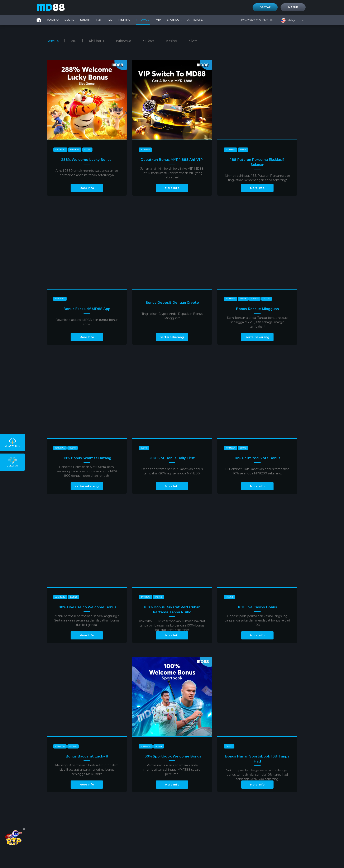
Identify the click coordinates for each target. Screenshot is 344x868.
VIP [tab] (74, 41)
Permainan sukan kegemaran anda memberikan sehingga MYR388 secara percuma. (172, 770)
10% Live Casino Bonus (257, 607)
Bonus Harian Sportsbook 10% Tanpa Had (257, 759)
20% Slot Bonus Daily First (172, 458)
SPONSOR (174, 20)
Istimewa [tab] (124, 41)
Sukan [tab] (149, 41)
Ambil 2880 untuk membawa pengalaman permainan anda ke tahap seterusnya (87, 173)
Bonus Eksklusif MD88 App (87, 309)
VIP (159, 20)
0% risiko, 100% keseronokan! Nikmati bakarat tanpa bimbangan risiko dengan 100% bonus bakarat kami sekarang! (172, 625)
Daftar (265, 7)
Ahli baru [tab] (96, 41)
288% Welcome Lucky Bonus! (87, 160)
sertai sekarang (172, 337)
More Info (87, 188)
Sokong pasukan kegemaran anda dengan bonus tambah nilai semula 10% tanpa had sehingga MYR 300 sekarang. (257, 775)
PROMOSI (143, 20)
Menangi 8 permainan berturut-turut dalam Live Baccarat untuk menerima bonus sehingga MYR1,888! (87, 770)
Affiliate (195, 20)
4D (110, 20)
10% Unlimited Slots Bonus (257, 458)
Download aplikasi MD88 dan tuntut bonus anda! (87, 322)
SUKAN (85, 20)
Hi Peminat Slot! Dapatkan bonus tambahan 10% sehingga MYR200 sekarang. (257, 471)
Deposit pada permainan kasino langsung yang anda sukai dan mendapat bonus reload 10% (257, 620)
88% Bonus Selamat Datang (87, 458)
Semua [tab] (53, 41)
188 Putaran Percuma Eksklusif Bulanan (257, 162)
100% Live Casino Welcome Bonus (87, 607)
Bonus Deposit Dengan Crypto (172, 303)
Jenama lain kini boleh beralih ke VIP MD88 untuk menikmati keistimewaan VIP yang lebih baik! (172, 173)
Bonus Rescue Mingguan (257, 309)
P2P (99, 20)
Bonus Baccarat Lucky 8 (87, 756)
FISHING (124, 20)
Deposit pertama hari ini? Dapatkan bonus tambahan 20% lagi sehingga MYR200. (172, 471)
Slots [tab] (193, 41)
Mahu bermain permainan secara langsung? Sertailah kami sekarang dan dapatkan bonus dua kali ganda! (87, 620)
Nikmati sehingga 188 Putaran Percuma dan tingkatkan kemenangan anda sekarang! (257, 178)
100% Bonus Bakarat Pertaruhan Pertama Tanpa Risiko (172, 610)
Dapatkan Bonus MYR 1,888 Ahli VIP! (172, 160)
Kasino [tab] (172, 41)
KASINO (53, 20)
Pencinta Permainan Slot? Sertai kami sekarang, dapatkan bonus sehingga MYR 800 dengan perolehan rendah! (87, 471)
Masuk (293, 7)
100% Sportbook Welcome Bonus (172, 756)
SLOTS (69, 20)
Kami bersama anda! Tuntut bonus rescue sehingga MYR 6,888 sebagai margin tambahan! (257, 322)
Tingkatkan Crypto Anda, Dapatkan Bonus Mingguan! (172, 316)
